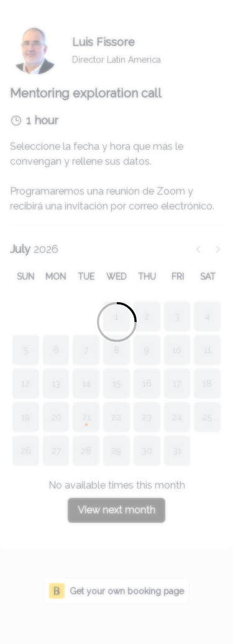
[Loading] (116, 322)
